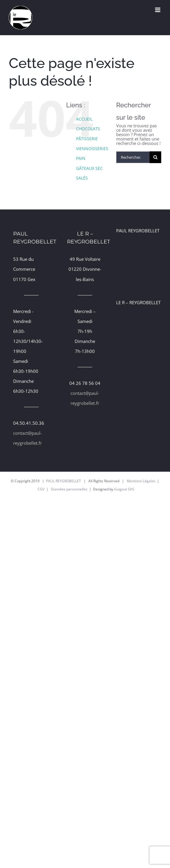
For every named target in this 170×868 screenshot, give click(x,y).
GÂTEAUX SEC (89, 168)
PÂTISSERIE (87, 139)
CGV (41, 489)
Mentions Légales (141, 481)
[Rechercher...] (133, 157)
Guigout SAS (124, 489)
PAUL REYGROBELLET (63, 481)
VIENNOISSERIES (92, 149)
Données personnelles (69, 489)
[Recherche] (155, 157)
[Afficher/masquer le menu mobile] (158, 10)
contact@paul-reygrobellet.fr (28, 438)
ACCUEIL (84, 119)
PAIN (81, 158)
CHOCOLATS (88, 129)
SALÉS (82, 178)
